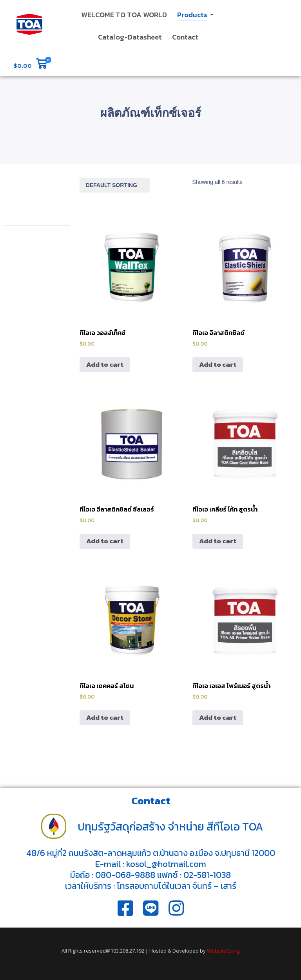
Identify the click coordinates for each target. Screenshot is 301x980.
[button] (30, 64)
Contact (185, 37)
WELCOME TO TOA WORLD (124, 15)
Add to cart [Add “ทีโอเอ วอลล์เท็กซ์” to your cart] (105, 364)
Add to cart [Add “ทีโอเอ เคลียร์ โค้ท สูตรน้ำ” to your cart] (218, 541)
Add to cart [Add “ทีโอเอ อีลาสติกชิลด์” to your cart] (218, 364)
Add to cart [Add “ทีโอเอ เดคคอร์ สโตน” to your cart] (105, 717)
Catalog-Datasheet (130, 37)
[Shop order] (115, 185)
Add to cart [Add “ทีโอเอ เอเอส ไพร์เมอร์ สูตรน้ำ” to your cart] (218, 717)
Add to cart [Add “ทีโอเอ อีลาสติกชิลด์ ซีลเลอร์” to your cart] (105, 541)
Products (193, 15)
